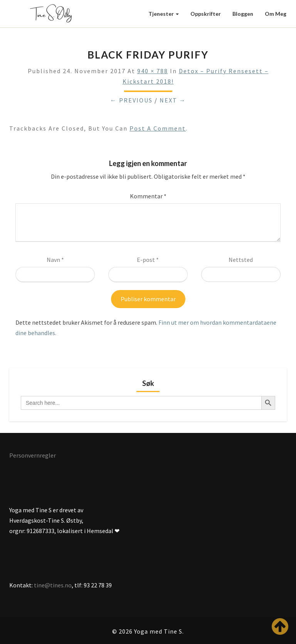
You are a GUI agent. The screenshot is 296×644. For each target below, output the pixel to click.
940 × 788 (153, 71)
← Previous (131, 100)
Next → (173, 100)
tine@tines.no (53, 585)
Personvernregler (33, 455)
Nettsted (241, 260)
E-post (148, 260)
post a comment (158, 128)
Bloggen (243, 14)
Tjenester (164, 14)
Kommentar (148, 196)
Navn (55, 260)
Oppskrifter (206, 14)
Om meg (276, 14)
